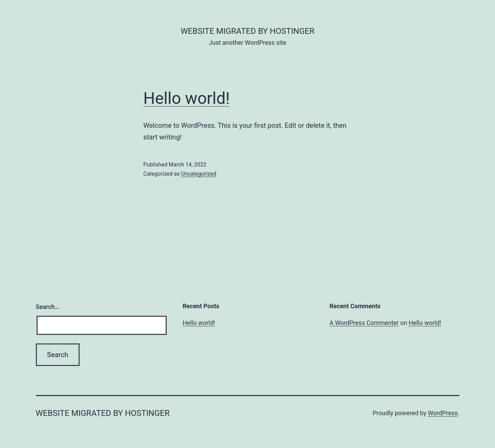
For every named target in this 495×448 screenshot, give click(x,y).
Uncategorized (199, 174)
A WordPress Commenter (364, 323)
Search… (48, 307)
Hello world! (187, 98)
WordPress (443, 413)
